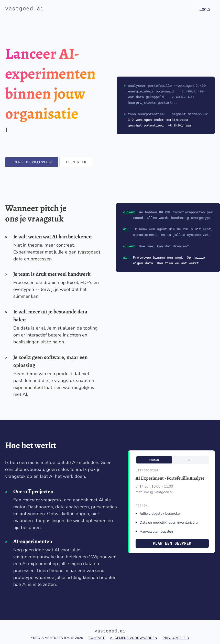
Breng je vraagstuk (32, 162)
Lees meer (76, 162)
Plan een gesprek (172, 543)
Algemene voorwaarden (134, 638)
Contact (97, 638)
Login (205, 9)
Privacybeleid (176, 638)
